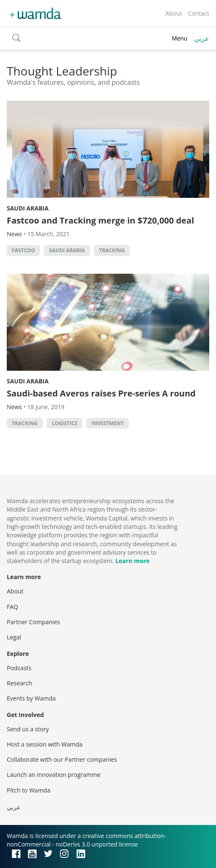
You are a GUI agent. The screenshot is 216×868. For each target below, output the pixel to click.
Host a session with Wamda (45, 744)
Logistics (64, 423)
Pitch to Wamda (29, 790)
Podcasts (19, 668)
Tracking (112, 250)
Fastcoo (23, 250)
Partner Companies (33, 622)
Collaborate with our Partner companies (62, 759)
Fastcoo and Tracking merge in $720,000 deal (100, 220)
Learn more (133, 561)
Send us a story (28, 729)
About (174, 13)
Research (19, 683)
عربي (202, 38)
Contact (199, 13)
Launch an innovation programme (54, 775)
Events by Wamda (31, 698)
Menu (179, 38)
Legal (14, 637)
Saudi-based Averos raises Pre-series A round (101, 393)
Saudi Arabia (28, 208)
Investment (108, 423)
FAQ (12, 607)
